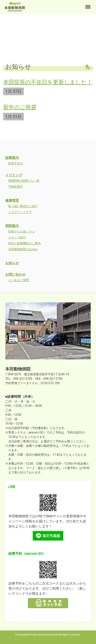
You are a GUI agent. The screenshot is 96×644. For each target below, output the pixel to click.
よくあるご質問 (19, 280)
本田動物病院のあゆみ (23, 249)
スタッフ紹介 (17, 237)
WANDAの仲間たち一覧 (24, 181)
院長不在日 (16, 163)
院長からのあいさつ (22, 231)
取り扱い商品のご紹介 (23, 206)
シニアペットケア (20, 212)
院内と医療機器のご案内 (24, 243)
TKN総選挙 (15, 187)
